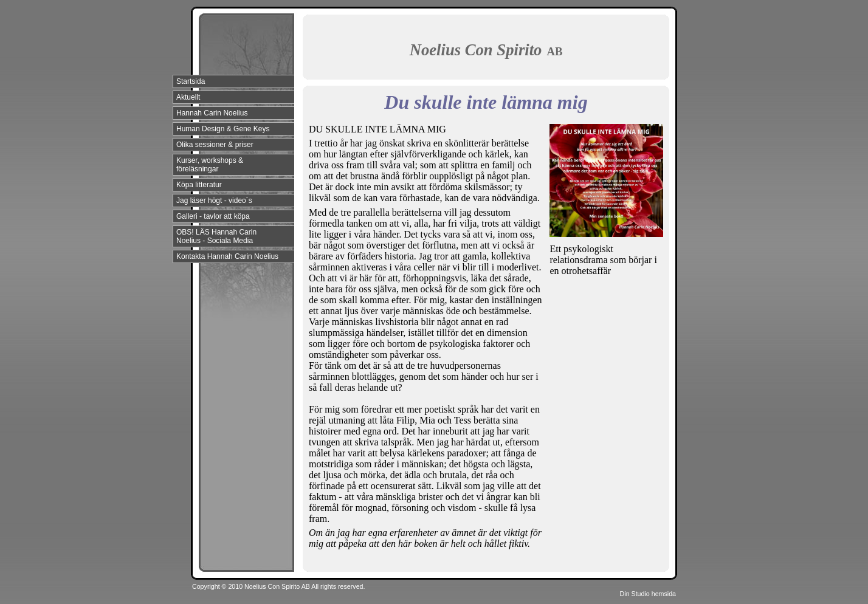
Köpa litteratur (199, 185)
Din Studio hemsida (648, 594)
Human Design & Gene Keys (223, 129)
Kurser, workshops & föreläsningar (210, 165)
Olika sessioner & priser (215, 145)
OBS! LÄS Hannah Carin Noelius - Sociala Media (216, 236)
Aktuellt (188, 97)
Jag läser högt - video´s (214, 201)
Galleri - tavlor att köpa (213, 216)
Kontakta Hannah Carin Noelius (227, 256)
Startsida (191, 81)
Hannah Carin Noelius (212, 113)
